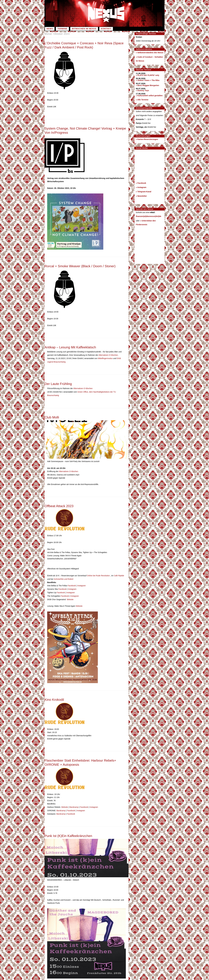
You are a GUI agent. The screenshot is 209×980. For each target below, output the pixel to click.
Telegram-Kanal (144, 192)
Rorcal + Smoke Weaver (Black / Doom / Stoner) (81, 266)
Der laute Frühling (58, 383)
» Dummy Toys (142, 90)
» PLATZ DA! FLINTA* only (147, 75)
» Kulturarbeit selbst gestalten (149, 96)
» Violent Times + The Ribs (148, 80)
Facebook (72, 583)
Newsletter (142, 196)
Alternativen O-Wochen (108, 355)
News (50, 29)
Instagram (82, 583)
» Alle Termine (142, 100)
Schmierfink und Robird (64, 576)
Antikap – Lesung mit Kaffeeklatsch (71, 347)
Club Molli (52, 415)
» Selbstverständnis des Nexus (150, 53)
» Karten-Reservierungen (147, 139)
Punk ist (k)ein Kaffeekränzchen (69, 830)
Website (70, 595)
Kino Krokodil (54, 695)
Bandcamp (74, 802)
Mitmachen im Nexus (84, 29)
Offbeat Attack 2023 (59, 504)
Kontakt (106, 29)
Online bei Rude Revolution (99, 573)
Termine (62, 29)
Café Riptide (119, 573)
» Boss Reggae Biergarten (147, 85)
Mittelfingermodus (105, 358)
